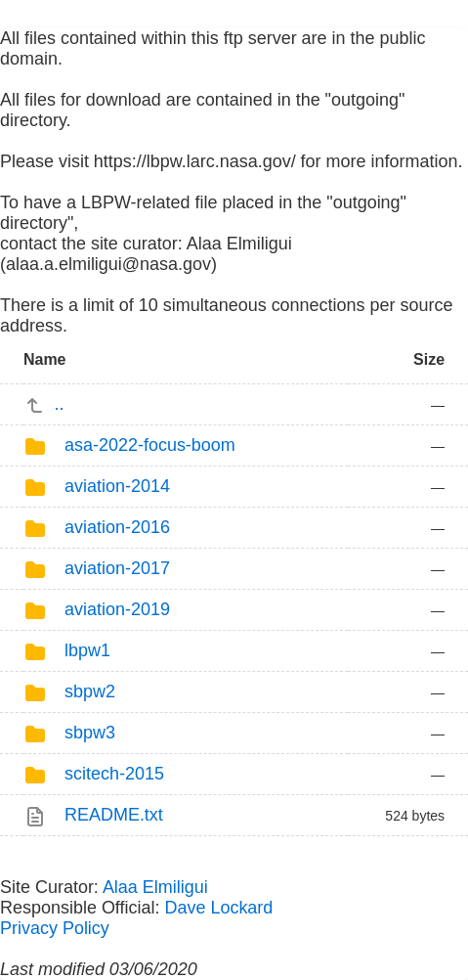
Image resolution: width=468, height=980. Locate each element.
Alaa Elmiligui (155, 887)
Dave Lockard (218, 908)
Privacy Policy (55, 928)
